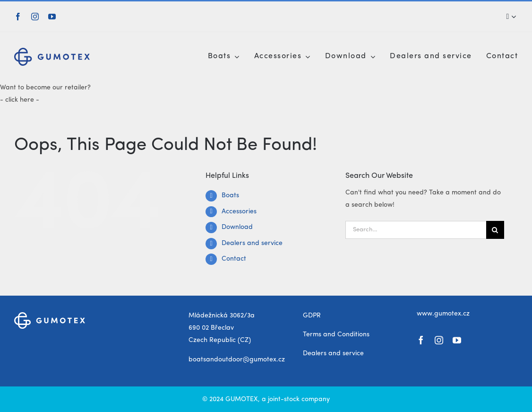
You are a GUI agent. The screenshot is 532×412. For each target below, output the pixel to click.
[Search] (509, 17)
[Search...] (416, 230)
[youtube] (52, 17)
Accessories (239, 211)
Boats (230, 195)
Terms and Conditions (336, 334)
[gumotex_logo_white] (50, 316)
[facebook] (18, 17)
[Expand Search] (514, 17)
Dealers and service (252, 243)
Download (237, 227)
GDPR (312, 316)
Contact (234, 259)
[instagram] (35, 17)
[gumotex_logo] (52, 51)
